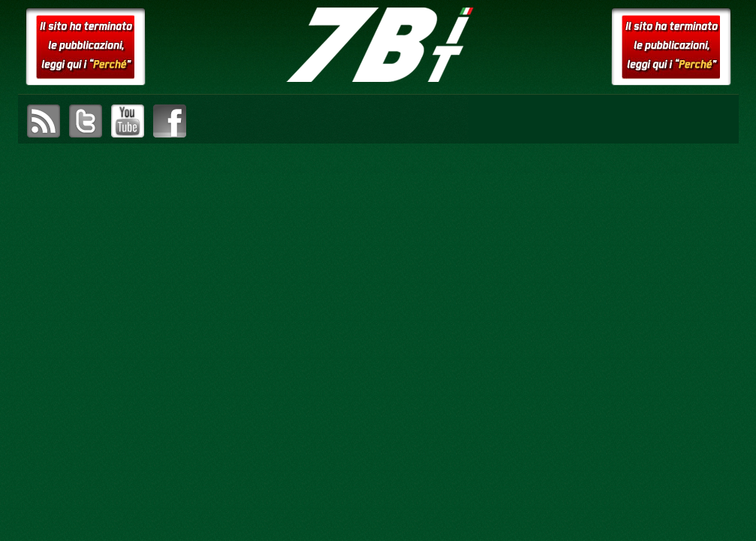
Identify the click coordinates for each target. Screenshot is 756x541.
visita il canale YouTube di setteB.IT (128, 121)
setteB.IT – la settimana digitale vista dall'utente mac (378, 45)
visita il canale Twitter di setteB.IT (86, 121)
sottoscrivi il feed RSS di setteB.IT (44, 121)
